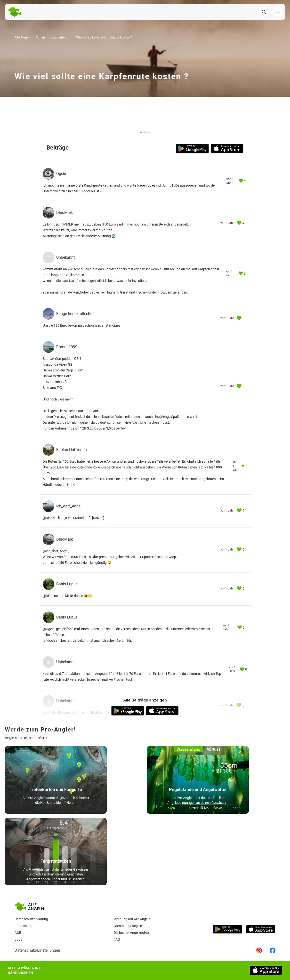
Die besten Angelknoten (131, 933)
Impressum (23, 926)
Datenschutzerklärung (31, 919)
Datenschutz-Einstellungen (37, 950)
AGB (18, 933)
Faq (117, 939)
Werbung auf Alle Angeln (132, 919)
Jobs (18, 939)
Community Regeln (128, 926)
